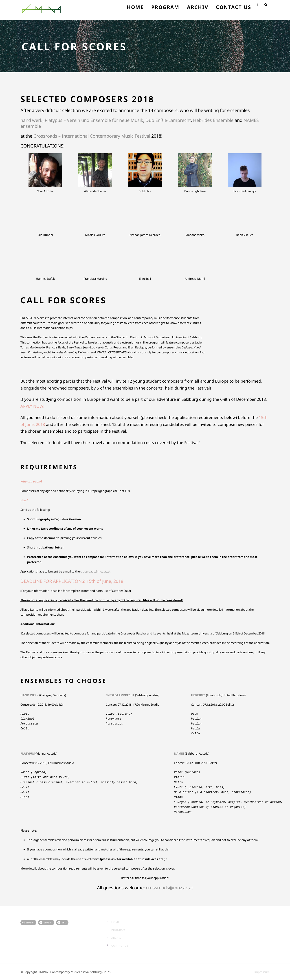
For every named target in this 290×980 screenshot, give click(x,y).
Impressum (262, 972)
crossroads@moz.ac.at (169, 888)
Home (135, 7)
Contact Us (234, 7)
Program (165, 7)
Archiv (198, 7)
